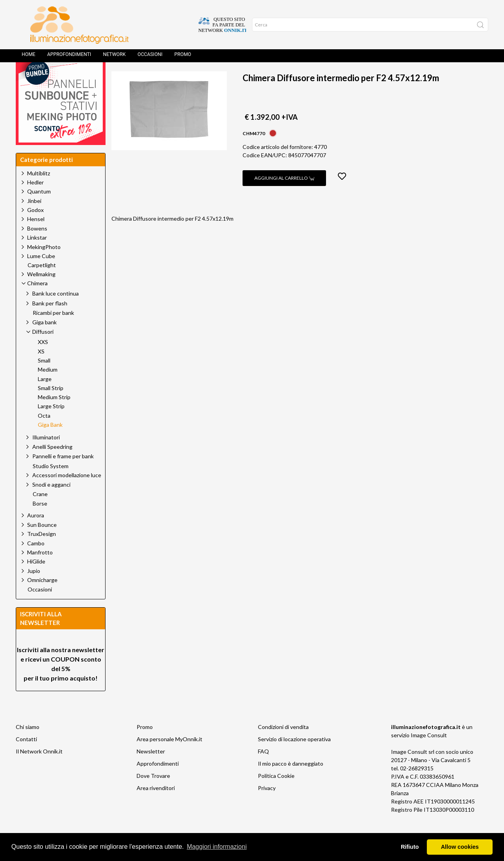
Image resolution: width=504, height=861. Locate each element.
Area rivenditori (156, 806)
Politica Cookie (276, 793)
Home (29, 57)
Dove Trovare (153, 793)
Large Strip (51, 424)
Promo (183, 57)
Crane (40, 512)
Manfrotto (40, 570)
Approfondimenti (69, 57)
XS (41, 369)
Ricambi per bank (53, 331)
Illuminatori (46, 455)
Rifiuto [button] (410, 847)
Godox (35, 228)
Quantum (39, 209)
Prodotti (154, 77)
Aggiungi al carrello (284, 196)
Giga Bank (272, 77)
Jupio (34, 589)
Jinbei (34, 219)
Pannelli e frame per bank (63, 474)
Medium (48, 387)
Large (45, 397)
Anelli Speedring (52, 464)
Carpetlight (42, 283)
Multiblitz (39, 191)
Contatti (26, 757)
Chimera (193, 77)
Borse (40, 521)
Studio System (51, 484)
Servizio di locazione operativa (294, 757)
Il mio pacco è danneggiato (291, 781)
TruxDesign (42, 551)
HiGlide (36, 579)
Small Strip (51, 406)
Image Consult (429, 753)
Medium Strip (54, 415)
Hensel (36, 237)
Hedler (35, 200)
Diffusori (231, 77)
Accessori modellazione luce (67, 493)
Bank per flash (50, 321)
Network (114, 57)
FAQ (263, 769)
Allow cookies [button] (460, 847)
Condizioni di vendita (283, 745)
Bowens (37, 246)
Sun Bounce (42, 542)
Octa (44, 433)
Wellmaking (41, 292)
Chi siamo (28, 745)
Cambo (36, 561)
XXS (43, 360)
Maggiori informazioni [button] (217, 847)
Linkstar (37, 255)
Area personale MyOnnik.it (170, 757)
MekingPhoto (44, 265)
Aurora (36, 533)
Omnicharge (42, 598)
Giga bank (44, 340)
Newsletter (151, 769)
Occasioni (150, 57)
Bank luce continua (56, 311)
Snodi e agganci (51, 502)
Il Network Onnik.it (39, 769)
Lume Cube (41, 274)
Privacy (267, 806)
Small (44, 378)
